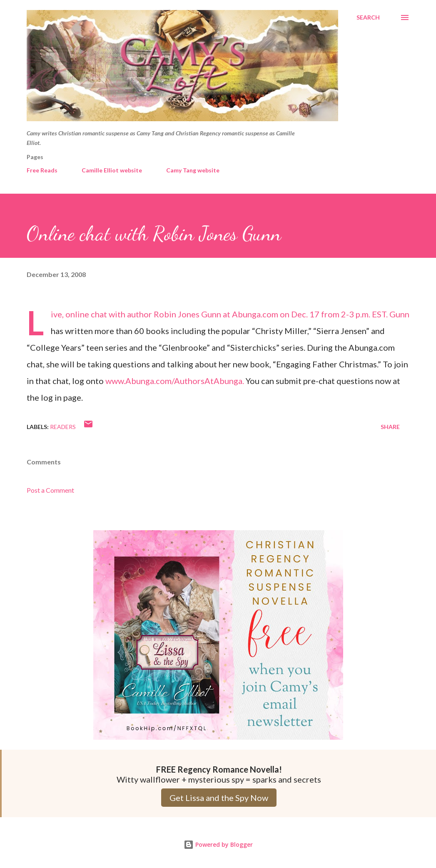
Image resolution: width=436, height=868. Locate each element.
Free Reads (42, 170)
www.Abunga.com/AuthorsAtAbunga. (175, 381)
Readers (63, 427)
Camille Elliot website (112, 170)
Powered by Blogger (218, 844)
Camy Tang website (193, 170)
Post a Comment (50, 490)
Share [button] (390, 427)
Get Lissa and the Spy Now (219, 798)
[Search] (368, 17)
